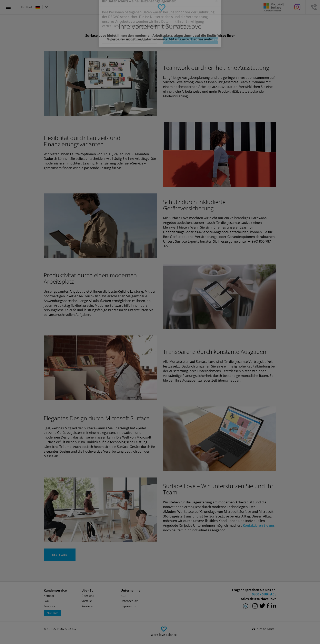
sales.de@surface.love (258, 599)
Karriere (87, 606)
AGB (123, 596)
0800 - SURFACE (264, 594)
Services (49, 606)
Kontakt (49, 596)
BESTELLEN (60, 555)
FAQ (46, 601)
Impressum (128, 606)
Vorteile (87, 601)
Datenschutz (129, 601)
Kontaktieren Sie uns (259, 525)
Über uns (88, 596)
